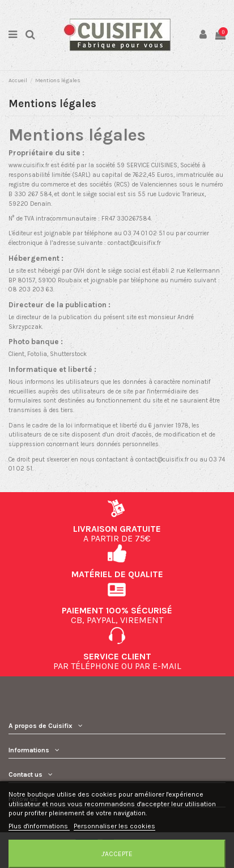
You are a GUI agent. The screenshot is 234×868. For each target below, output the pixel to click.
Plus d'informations (39, 826)
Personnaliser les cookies (114, 826)
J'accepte (117, 854)
